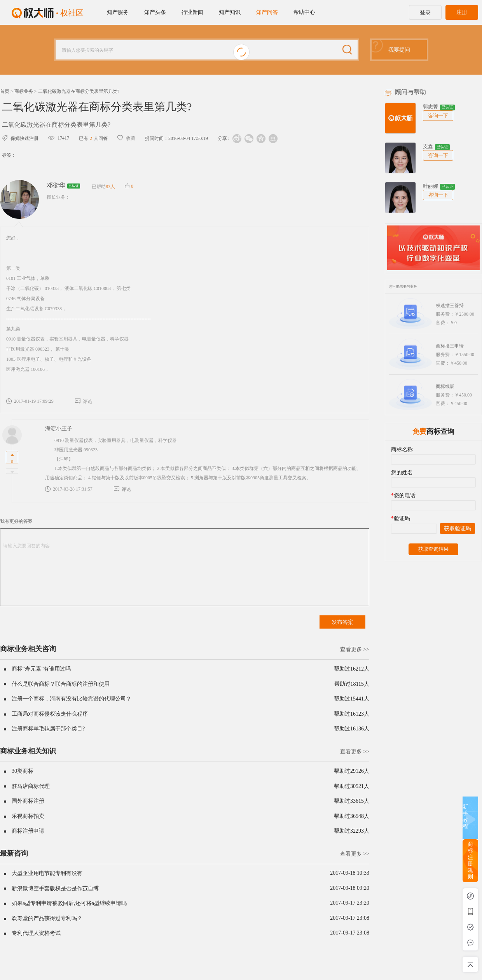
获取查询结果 (433, 549)
